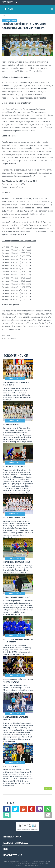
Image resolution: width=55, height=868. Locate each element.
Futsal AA (13, 20)
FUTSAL (8, 9)
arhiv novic (48, 788)
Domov (4, 15)
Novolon (38, 865)
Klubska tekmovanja (16, 843)
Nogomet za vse (13, 855)
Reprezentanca (12, 837)
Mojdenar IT (31, 865)
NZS (6, 849)
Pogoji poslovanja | (33, 863)
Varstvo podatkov (43, 863)
